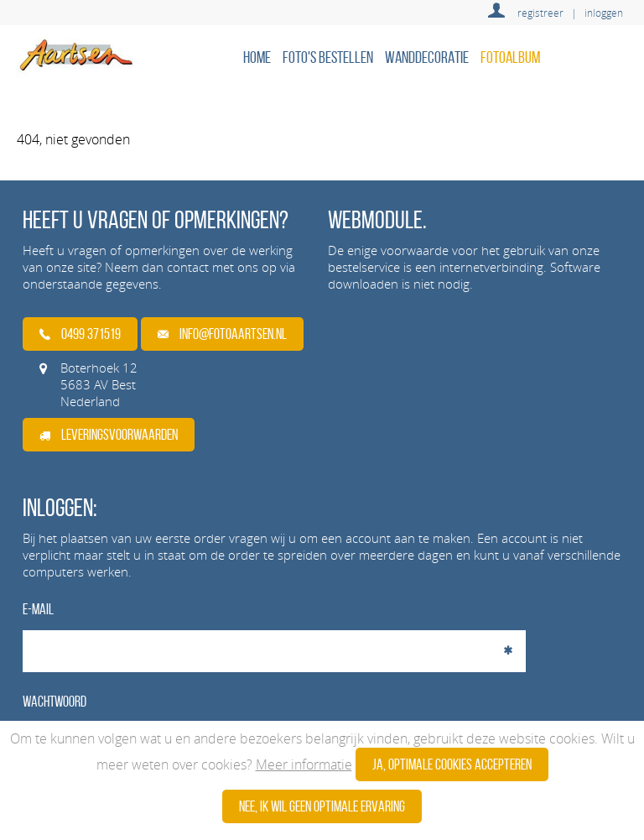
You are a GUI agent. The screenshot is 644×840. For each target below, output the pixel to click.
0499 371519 (80, 334)
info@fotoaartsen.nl (222, 334)
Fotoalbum (510, 57)
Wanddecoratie (427, 57)
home (257, 57)
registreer (540, 13)
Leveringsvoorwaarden (109, 435)
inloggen (604, 13)
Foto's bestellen (328, 57)
